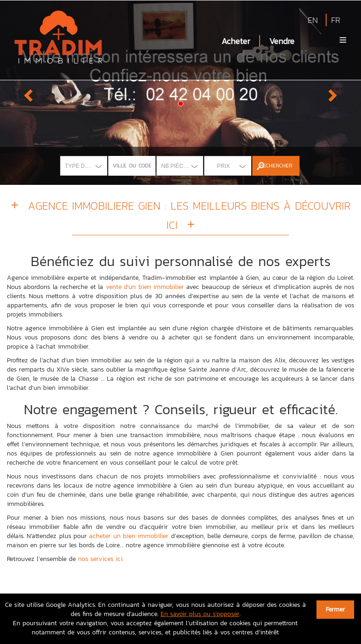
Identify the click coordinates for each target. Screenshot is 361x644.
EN (313, 20)
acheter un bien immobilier (129, 536)
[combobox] (84, 166)
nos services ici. (101, 559)
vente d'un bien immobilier (145, 287)
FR (336, 20)
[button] (27, 92)
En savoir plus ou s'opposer (200, 614)
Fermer (335, 609)
